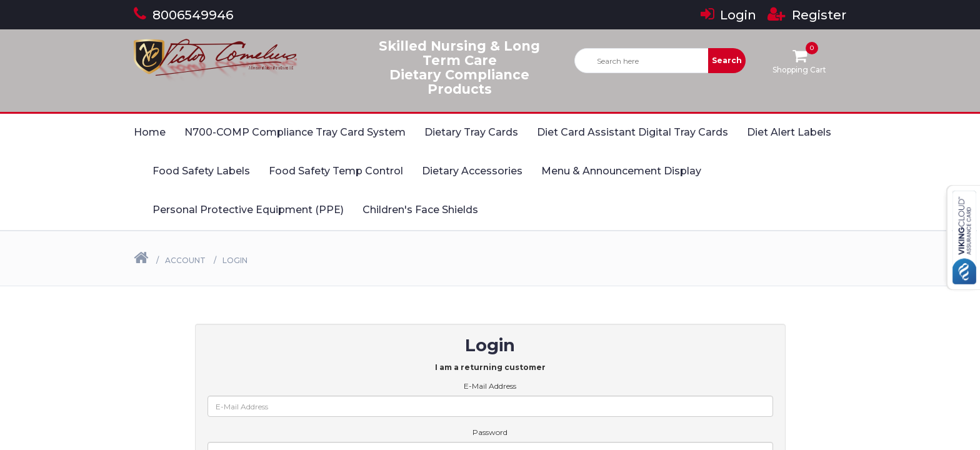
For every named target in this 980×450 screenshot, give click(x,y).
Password (490, 432)
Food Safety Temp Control (336, 171)
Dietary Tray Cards (471, 132)
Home (150, 132)
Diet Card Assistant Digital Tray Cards (632, 132)
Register (807, 15)
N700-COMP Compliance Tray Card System (295, 132)
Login (728, 15)
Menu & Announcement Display (621, 171)
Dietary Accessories (472, 171)
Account (185, 260)
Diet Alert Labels (789, 132)
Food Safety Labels (201, 171)
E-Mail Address (490, 386)
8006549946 (183, 15)
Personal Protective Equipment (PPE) (248, 210)
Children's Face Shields (420, 210)
